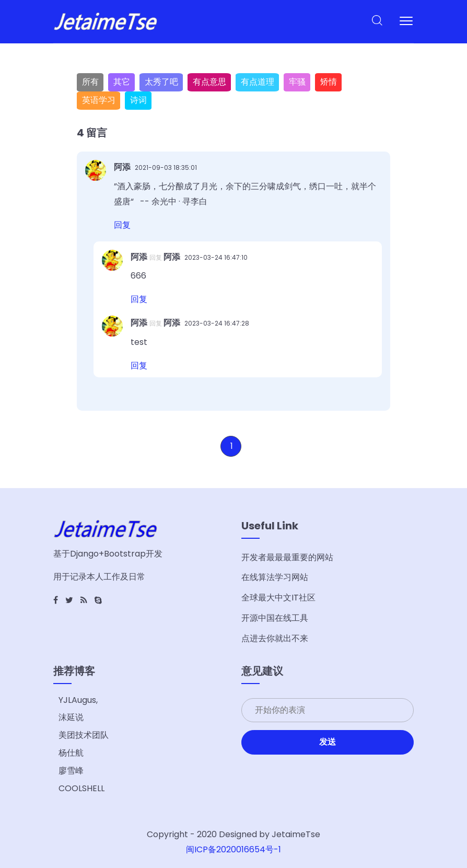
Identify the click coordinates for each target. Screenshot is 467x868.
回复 (122, 225)
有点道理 (258, 82)
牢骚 (297, 82)
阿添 (123, 167)
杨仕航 (71, 753)
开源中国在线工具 (275, 618)
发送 (328, 742)
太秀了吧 (161, 82)
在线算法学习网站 (275, 577)
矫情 (329, 82)
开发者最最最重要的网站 (287, 557)
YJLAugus (77, 700)
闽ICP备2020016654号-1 (233, 849)
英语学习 (99, 100)
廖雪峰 (71, 771)
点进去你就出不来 (275, 638)
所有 (90, 82)
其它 (122, 82)
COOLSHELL (81, 788)
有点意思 (209, 82)
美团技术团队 (84, 735)
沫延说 (71, 717)
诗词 (138, 100)
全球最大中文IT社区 (278, 598)
